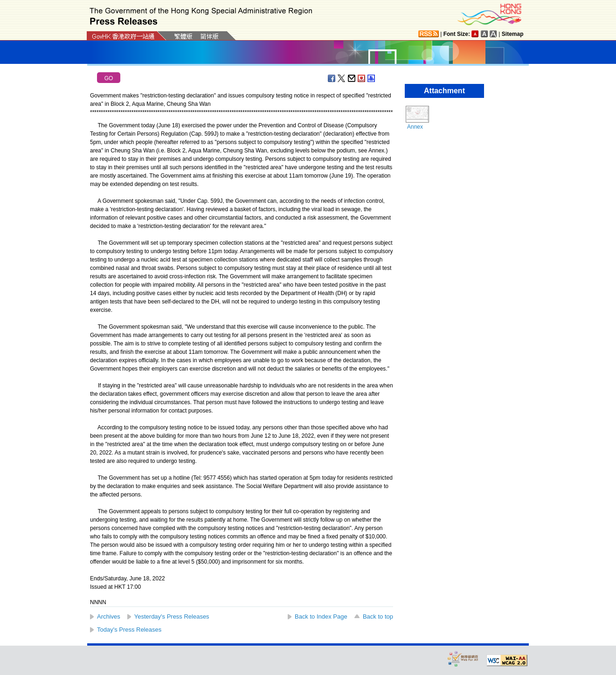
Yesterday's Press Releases (172, 616)
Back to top (378, 616)
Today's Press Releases (129, 630)
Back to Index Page (321, 616)
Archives (109, 616)
